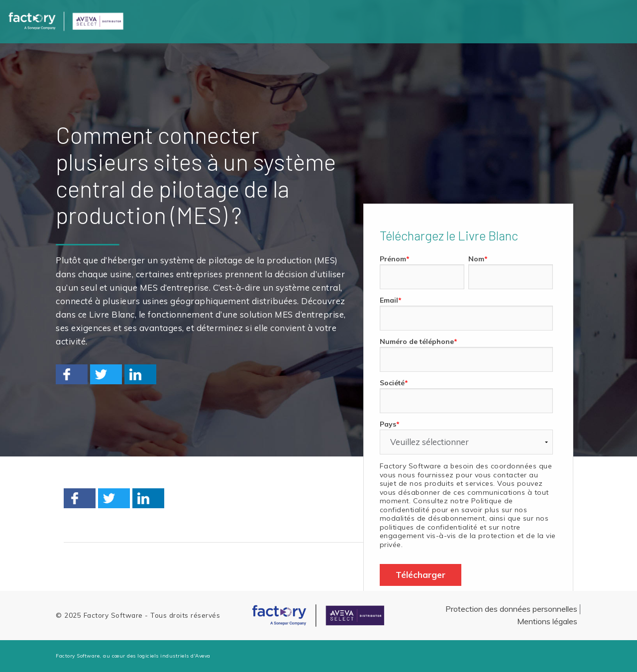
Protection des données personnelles (511, 609)
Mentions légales (547, 621)
